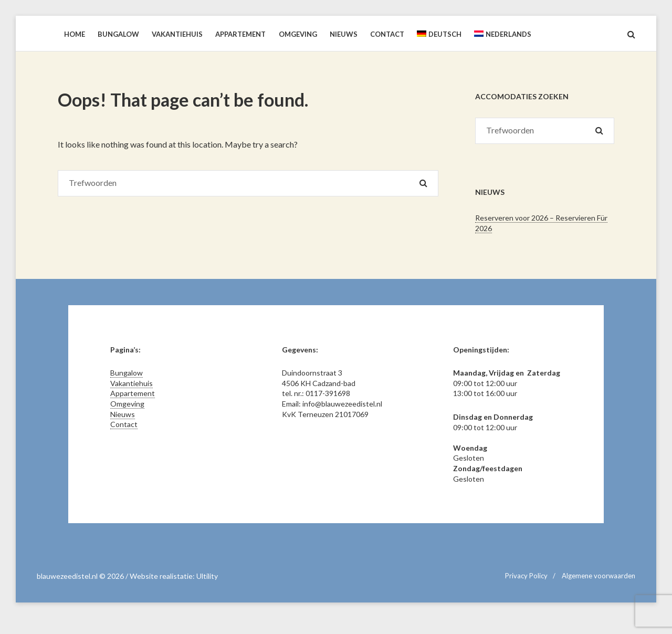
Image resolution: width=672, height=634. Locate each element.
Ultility (207, 576)
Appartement (133, 393)
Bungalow (127, 373)
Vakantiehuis (132, 383)
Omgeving (127, 404)
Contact (124, 424)
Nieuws (123, 414)
